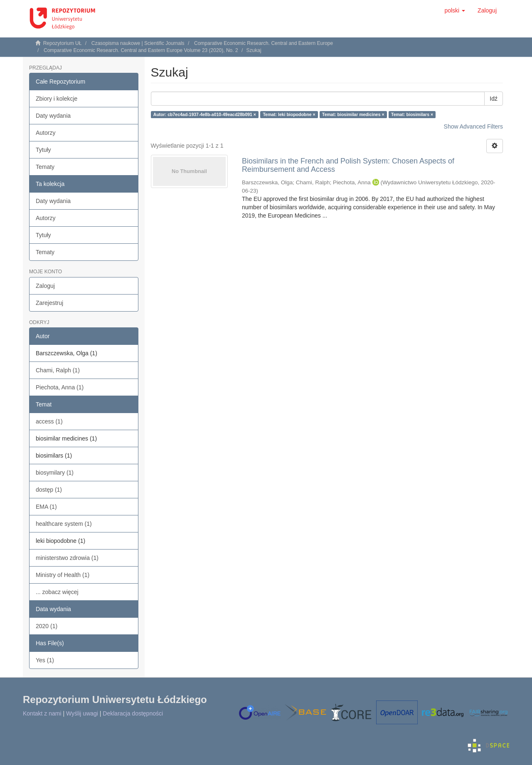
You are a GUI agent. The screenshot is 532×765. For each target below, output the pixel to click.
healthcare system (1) (64, 524)
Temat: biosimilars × (412, 114)
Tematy (45, 167)
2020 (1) (47, 626)
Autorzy (46, 133)
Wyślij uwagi (82, 713)
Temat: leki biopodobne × (289, 114)
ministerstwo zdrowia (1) (67, 558)
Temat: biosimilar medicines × (353, 114)
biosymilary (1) (55, 473)
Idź (494, 99)
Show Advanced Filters (473, 126)
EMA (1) (46, 507)
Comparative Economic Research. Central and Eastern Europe (264, 43)
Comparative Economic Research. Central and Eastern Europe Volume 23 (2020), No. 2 (141, 50)
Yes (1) (45, 660)
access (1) (49, 421)
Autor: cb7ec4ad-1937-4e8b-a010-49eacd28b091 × (205, 114)
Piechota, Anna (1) (60, 387)
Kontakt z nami (42, 713)
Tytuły (43, 150)
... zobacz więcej (57, 592)
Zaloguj (45, 286)
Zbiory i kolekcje (57, 99)
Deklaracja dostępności (133, 713)
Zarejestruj (49, 303)
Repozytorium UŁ (63, 43)
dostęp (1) (49, 490)
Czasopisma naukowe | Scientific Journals (138, 43)
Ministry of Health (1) (63, 575)
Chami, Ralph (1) (58, 370)
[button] (455, 10)
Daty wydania (53, 116)
